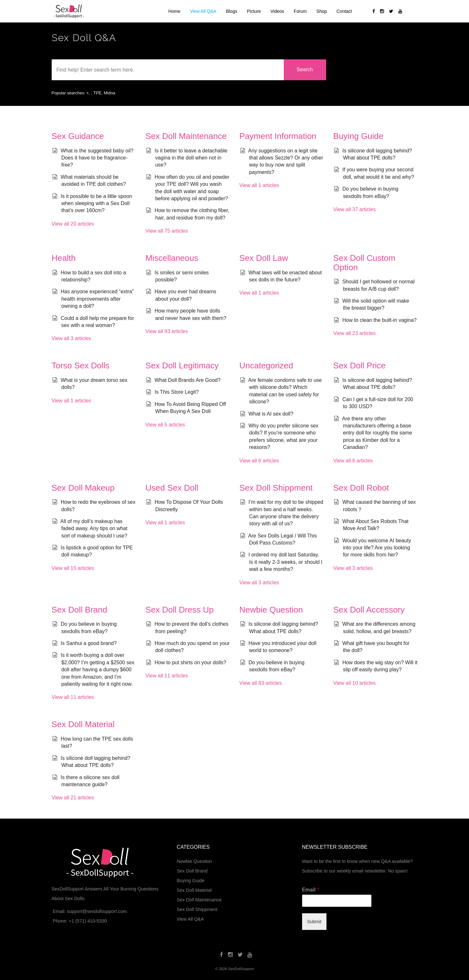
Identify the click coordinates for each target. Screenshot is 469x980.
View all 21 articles (73, 798)
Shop (322, 11)
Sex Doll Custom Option (364, 263)
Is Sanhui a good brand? (89, 643)
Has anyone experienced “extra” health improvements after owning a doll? (97, 299)
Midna (109, 93)
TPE (97, 93)
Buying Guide (358, 136)
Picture (254, 11)
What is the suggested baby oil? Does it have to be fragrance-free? (97, 158)
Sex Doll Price (359, 365)
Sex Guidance (78, 136)
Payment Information (278, 136)
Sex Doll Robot (361, 488)
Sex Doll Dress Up (179, 610)
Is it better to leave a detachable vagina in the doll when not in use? (191, 158)
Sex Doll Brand (79, 610)
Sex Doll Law (264, 258)
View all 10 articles (354, 683)
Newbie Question (271, 610)
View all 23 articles (354, 333)
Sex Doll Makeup (83, 488)
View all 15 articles (73, 568)
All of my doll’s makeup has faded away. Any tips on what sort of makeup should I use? (94, 529)
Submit (314, 922)
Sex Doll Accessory (369, 610)
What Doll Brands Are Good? (187, 380)
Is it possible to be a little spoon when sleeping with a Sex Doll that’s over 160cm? (96, 203)
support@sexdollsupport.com (97, 911)
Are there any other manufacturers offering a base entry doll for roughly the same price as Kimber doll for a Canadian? (377, 433)
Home (174, 11)
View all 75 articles (167, 231)
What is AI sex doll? (271, 414)
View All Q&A (203, 11)
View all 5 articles (165, 425)
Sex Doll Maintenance (186, 136)
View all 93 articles (167, 331)
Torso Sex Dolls (81, 365)
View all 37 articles (354, 209)
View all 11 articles (73, 697)
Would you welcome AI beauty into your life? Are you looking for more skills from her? (377, 548)
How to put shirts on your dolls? (190, 662)
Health (64, 258)
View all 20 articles (73, 224)
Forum (300, 11)
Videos (278, 11)
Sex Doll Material (83, 724)
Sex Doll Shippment (276, 488)
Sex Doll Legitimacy (182, 365)
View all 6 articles (259, 461)
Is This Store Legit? (177, 392)
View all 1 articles (259, 185)
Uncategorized (266, 365)
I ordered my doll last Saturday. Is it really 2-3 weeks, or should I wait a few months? (286, 562)
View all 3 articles (71, 338)
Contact (344, 11)
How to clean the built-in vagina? (379, 320)
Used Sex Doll (172, 488)
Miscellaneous (172, 258)
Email (311, 890)
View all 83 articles (261, 683)
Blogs (232, 11)
